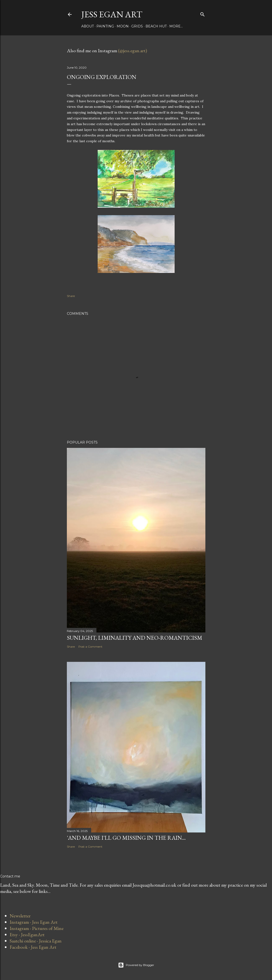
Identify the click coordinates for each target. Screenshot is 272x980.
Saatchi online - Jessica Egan (36, 941)
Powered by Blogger (136, 965)
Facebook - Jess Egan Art (33, 947)
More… (176, 26)
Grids (137, 26)
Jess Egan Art (112, 14)
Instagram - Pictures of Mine (37, 928)
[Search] (202, 13)
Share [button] (71, 296)
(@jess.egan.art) (133, 51)
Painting (105, 26)
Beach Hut (156, 26)
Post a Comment (90, 647)
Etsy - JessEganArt (27, 935)
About (88, 26)
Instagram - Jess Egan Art (34, 922)
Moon (123, 26)
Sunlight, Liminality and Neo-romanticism (135, 638)
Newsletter (20, 916)
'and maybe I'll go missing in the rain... (126, 838)
